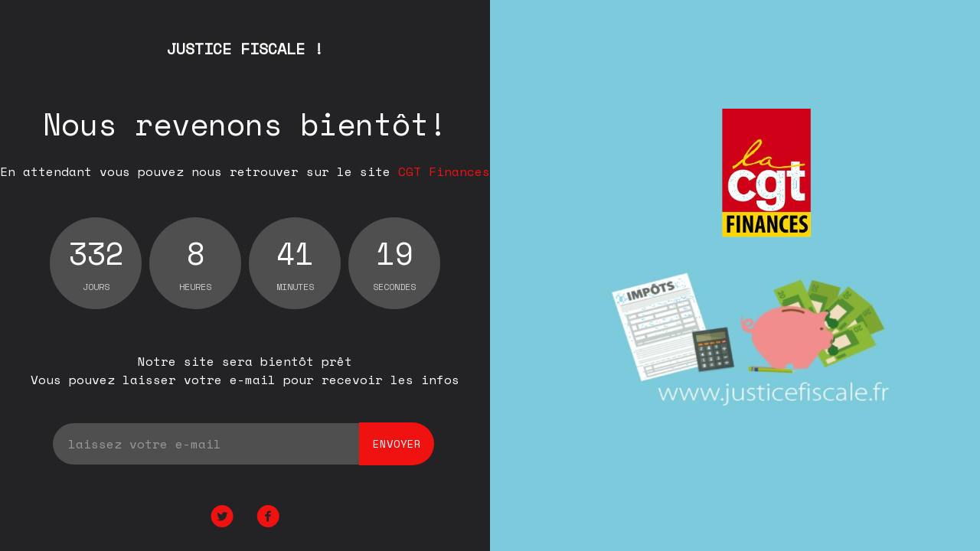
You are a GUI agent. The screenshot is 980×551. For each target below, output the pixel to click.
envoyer (397, 443)
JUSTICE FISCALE (245, 49)
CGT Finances (444, 171)
